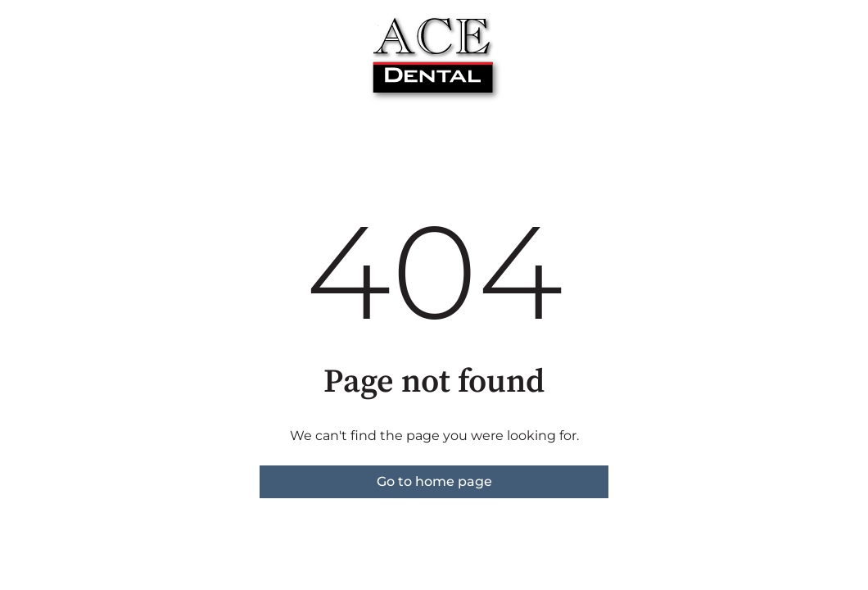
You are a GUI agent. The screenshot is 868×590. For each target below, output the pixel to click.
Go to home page (434, 481)
